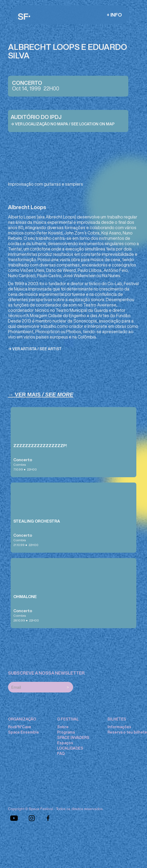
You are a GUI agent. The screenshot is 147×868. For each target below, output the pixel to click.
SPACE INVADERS (73, 738)
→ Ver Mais (41, 395)
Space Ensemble (23, 732)
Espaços (65, 743)
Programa (66, 732)
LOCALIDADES (70, 748)
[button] (114, 15)
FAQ (61, 754)
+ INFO (114, 15)
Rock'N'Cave (20, 727)
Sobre (63, 727)
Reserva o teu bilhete (127, 732)
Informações (119, 727)
